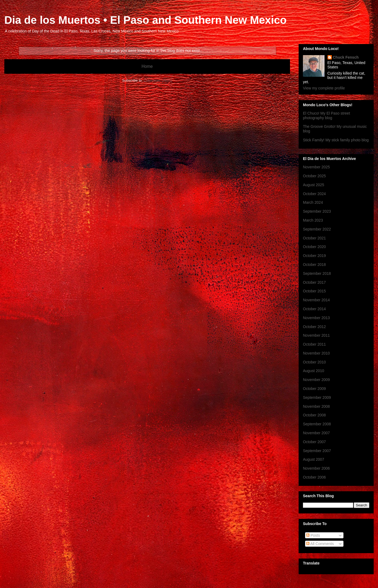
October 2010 (314, 362)
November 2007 (316, 433)
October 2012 (314, 327)
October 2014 (314, 309)
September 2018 (317, 273)
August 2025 (314, 185)
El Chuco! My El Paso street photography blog (326, 116)
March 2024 (313, 202)
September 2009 (317, 397)
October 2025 (314, 176)
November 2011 (316, 335)
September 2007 (317, 451)
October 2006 (314, 477)
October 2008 (314, 415)
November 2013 (316, 318)
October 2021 (314, 238)
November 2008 (316, 406)
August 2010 (314, 371)
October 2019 (314, 256)
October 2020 (314, 247)
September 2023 (317, 211)
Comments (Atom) (158, 80)
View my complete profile (324, 88)
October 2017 (314, 282)
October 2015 (314, 291)
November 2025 (316, 167)
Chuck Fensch (346, 57)
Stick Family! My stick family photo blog (336, 140)
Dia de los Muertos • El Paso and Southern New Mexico (145, 20)
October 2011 (314, 344)
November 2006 (316, 468)
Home (147, 66)
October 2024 (314, 194)
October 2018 (314, 265)
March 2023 (313, 220)
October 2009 (314, 389)
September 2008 (317, 424)
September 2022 (317, 229)
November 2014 (316, 300)
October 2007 (314, 442)
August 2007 (314, 459)
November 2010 (316, 353)
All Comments (320, 544)
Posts (313, 535)
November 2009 (316, 380)
